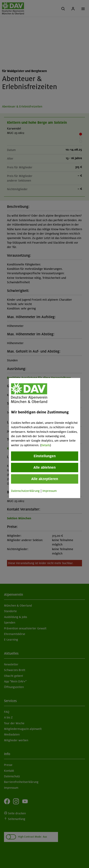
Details (45, 445)
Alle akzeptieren (45, 479)
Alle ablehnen (44, 467)
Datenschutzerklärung (25, 491)
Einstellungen (45, 456)
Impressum (50, 491)
